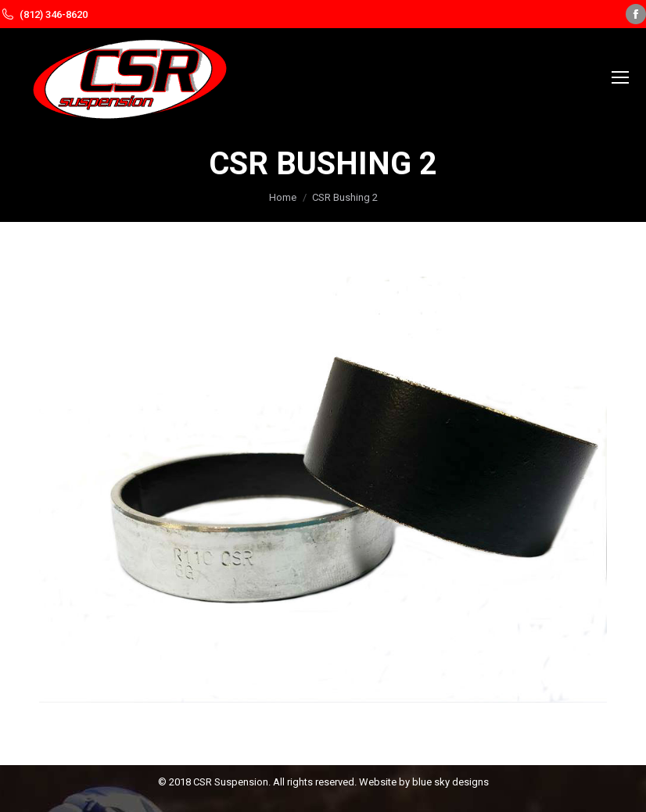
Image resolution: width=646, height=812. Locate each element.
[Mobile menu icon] (620, 77)
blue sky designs (450, 782)
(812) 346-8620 (54, 14)
